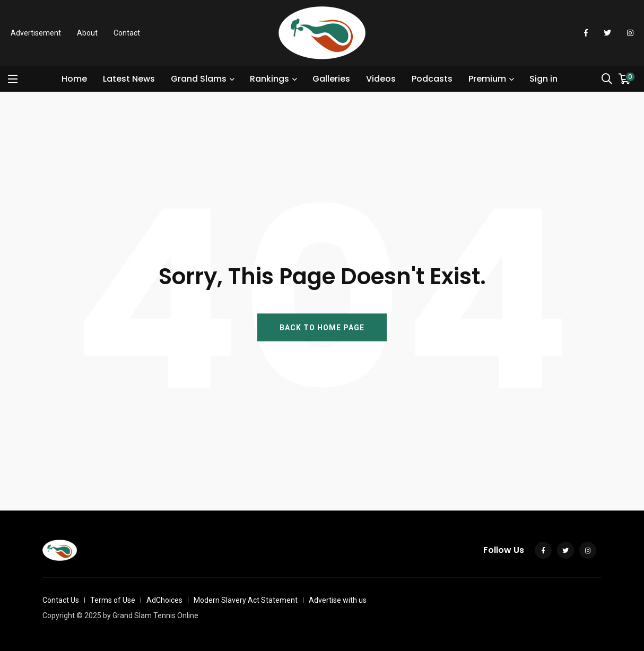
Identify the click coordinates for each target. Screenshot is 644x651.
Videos (381, 79)
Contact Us (61, 600)
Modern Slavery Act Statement (246, 600)
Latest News (129, 79)
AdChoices (164, 600)
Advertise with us (338, 600)
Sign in (543, 79)
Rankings (269, 79)
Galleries (331, 79)
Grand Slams (199, 79)
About (87, 33)
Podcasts (432, 79)
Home (74, 79)
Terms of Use (113, 600)
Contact (127, 33)
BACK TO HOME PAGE (322, 327)
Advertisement (36, 33)
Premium (487, 79)
